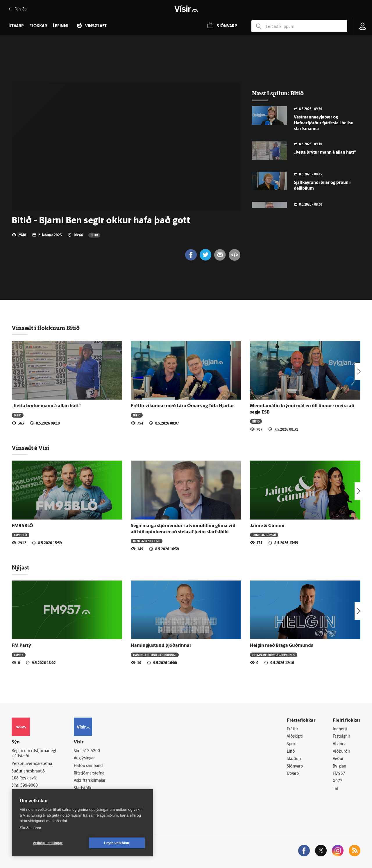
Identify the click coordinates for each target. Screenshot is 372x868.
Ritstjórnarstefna (89, 773)
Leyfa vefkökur (117, 843)
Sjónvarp (295, 767)
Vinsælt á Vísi (31, 448)
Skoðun (294, 759)
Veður (338, 759)
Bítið (94, 235)
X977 (338, 781)
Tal (335, 789)
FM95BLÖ (22, 526)
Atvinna (340, 744)
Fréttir (293, 729)
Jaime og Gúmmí (264, 535)
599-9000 (29, 786)
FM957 (19, 655)
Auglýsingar (84, 758)
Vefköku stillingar (48, 843)
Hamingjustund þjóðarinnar (161, 646)
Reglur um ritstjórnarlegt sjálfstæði (34, 754)
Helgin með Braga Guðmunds (281, 646)
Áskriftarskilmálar (90, 781)
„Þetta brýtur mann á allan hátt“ (325, 153)
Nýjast (20, 567)
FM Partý (21, 646)
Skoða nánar (31, 828)
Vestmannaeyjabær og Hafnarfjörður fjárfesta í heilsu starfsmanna (324, 123)
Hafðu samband (88, 766)
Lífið (291, 752)
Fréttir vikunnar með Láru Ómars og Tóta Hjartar (182, 406)
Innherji (340, 729)
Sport (292, 744)
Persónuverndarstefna (32, 764)
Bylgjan (339, 767)
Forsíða (18, 9)
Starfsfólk (83, 788)
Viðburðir (341, 752)
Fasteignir (341, 737)
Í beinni (61, 26)
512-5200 (91, 751)
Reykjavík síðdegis (147, 541)
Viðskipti (295, 737)
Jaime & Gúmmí (267, 526)
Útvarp (293, 774)
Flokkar (38, 26)
